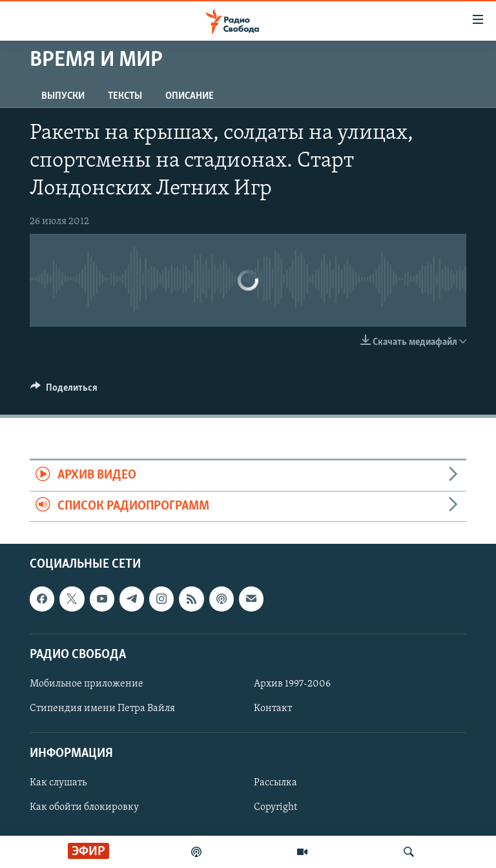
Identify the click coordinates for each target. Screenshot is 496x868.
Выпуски (63, 96)
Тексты (125, 96)
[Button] (64, 391)
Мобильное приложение (87, 684)
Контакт (273, 708)
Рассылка (275, 783)
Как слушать (58, 783)
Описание (190, 96)
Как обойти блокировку (84, 807)
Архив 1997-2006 (292, 684)
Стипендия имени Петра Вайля (102, 708)
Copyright (275, 807)
